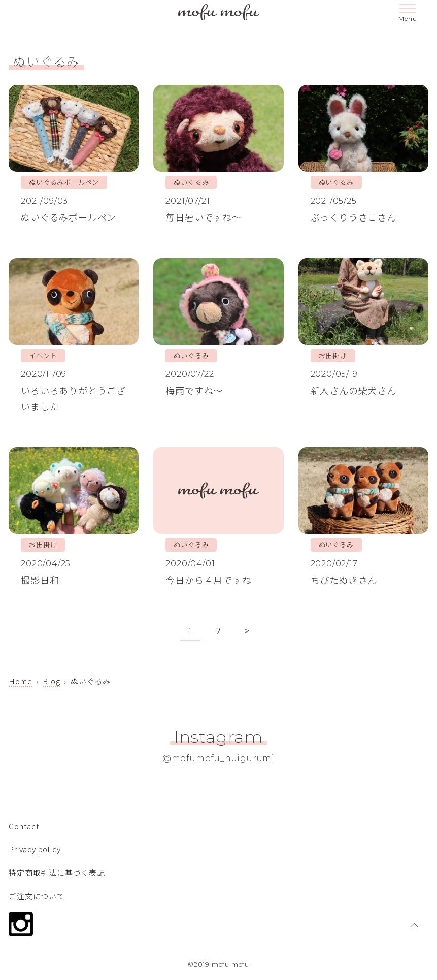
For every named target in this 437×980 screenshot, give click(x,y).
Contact (24, 826)
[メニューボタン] (408, 14)
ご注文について (37, 896)
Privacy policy (35, 849)
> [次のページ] (247, 630)
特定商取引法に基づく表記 (57, 873)
